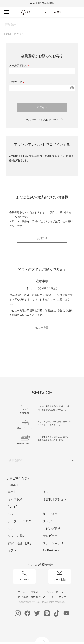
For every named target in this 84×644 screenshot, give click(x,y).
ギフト (12, 550)
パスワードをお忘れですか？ (42, 120)
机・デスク (50, 514)
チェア (47, 492)
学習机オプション (55, 499)
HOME (8, 34)
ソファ (12, 528)
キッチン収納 (17, 536)
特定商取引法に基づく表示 (33, 597)
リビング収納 (52, 528)
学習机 (12, 492)
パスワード (17, 82)
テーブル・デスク (19, 521)
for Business (51, 550)
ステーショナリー (55, 543)
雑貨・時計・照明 (19, 543)
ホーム (22, 592)
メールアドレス (20, 65)
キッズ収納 (15, 499)
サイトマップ (59, 597)
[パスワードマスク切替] (72, 88)
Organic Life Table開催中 (42, 3)
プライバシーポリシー (53, 592)
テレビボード (52, 536)
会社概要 (33, 592)
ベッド (12, 514)
